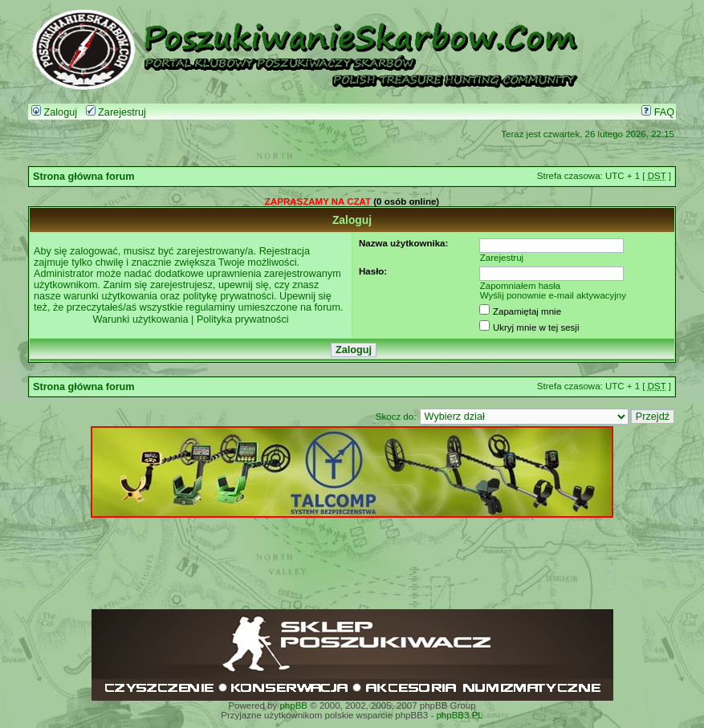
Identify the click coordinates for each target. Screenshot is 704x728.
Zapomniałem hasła (521, 286)
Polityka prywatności (243, 319)
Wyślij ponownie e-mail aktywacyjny (553, 295)
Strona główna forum (84, 177)
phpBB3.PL (459, 715)
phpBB (293, 706)
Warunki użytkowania (140, 319)
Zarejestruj (116, 112)
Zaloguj (54, 112)
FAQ (658, 112)
